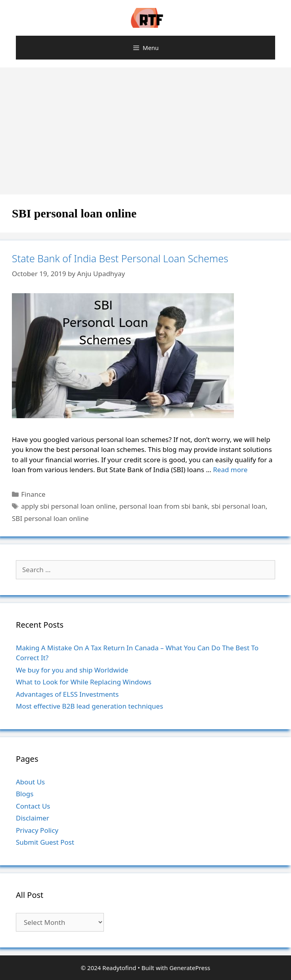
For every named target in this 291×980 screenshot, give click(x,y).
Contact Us (33, 806)
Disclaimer (33, 818)
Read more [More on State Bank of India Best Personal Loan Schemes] (230, 470)
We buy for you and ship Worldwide (72, 670)
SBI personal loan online (50, 518)
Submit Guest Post (45, 842)
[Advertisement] (145, 127)
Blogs (25, 794)
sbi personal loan (238, 506)
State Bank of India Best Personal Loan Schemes (120, 258)
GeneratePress (190, 968)
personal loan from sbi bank (164, 506)
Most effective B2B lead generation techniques (89, 706)
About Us (30, 782)
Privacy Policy (37, 830)
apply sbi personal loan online (68, 506)
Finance (33, 494)
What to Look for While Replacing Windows (84, 682)
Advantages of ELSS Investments (67, 694)
